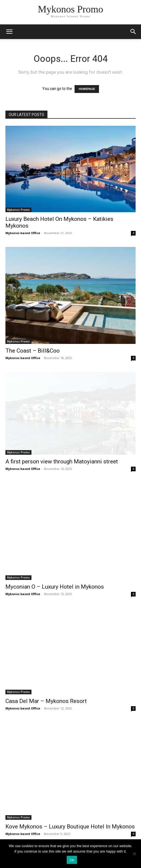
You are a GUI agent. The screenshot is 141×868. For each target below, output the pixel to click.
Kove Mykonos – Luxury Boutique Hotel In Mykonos (70, 827)
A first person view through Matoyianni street (62, 462)
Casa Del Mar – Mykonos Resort (46, 701)
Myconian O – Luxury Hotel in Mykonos (55, 587)
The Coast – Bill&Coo (33, 351)
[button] (133, 32)
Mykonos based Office (23, 233)
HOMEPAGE (87, 89)
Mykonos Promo (18, 210)
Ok (72, 860)
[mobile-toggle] (9, 32)
